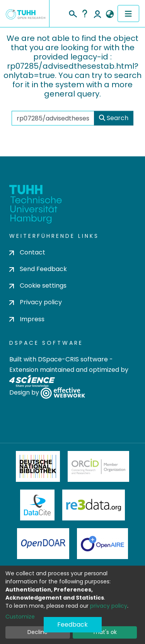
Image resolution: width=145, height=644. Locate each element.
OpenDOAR (43, 544)
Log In (97, 14)
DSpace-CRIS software (73, 359)
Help (85, 14)
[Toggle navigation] (128, 14)
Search (114, 118)
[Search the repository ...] (53, 118)
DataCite (37, 505)
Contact (27, 252)
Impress (27, 319)
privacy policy (109, 606)
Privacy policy (36, 302)
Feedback (72, 625)
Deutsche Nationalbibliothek (38, 466)
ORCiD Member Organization (99, 466)
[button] (110, 14)
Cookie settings (38, 286)
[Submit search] (72, 13)
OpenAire (102, 544)
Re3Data (94, 505)
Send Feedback (38, 269)
